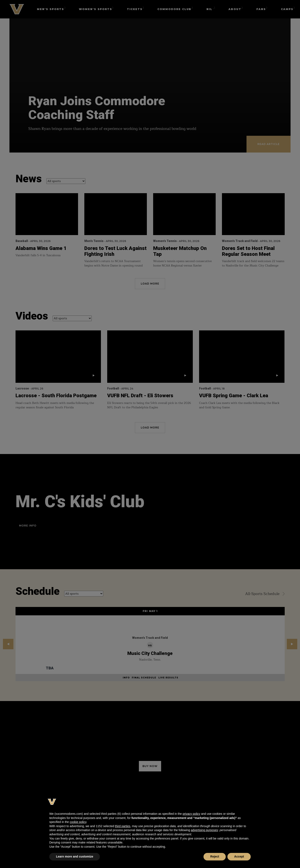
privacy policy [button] (191, 814)
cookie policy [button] (78, 822)
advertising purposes (204, 830)
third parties (123, 826)
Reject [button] (215, 856)
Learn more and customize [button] (75, 856)
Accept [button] (239, 856)
